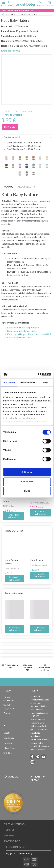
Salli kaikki (27, 472)
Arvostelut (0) (27, 187)
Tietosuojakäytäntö (16, 847)
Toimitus (7, 713)
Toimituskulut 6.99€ (11, 667)
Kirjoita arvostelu (13, 115)
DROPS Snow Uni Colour (11, 499)
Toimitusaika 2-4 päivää (45, 669)
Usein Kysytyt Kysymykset (10, 707)
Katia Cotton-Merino (12, 562)
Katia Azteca (36, 560)
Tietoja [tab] (45, 382)
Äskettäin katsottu (17, 593)
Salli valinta (27, 482)
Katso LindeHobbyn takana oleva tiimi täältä (40, 746)
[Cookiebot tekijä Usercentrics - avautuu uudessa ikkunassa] (38, 374)
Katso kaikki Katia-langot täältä (23, 328)
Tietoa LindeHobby (9, 699)
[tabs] (10, 4)
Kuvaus (8, 187)
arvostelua (26, 111)
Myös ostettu (14, 531)
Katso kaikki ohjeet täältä (20, 337)
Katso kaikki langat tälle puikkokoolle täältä (29, 334)
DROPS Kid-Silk (38, 497)
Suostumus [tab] (9, 382)
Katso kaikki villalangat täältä (22, 331)
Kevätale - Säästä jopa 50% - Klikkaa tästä (17, 10)
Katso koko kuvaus (11, 51)
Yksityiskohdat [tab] (27, 382)
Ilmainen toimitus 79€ (28, 668)
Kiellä (27, 491)
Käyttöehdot (12, 841)
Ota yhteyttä (12, 836)
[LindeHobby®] (25, 4)
